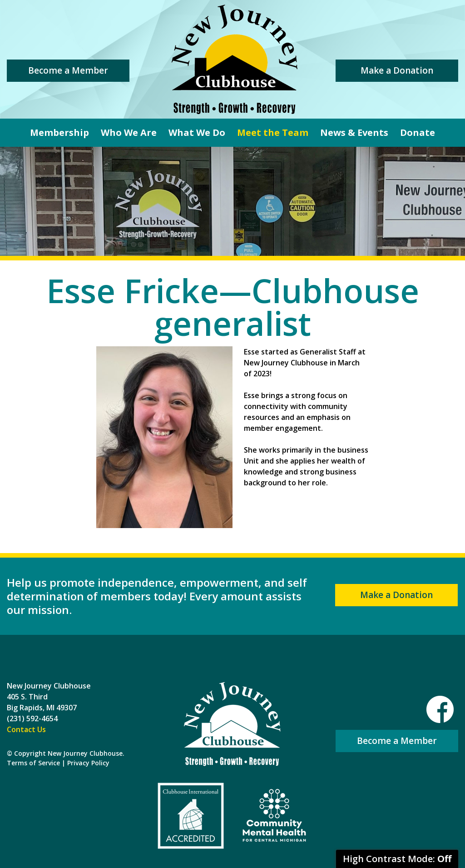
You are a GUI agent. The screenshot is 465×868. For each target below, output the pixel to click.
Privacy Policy (88, 763)
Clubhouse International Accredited (191, 816)
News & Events (354, 132)
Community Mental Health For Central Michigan (274, 816)
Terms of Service (33, 763)
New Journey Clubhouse (234, 59)
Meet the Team (273, 132)
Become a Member (68, 70)
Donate (418, 132)
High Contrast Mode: (397, 859)
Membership (59, 132)
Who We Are (129, 132)
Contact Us (26, 729)
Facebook (440, 709)
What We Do (197, 132)
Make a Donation (397, 70)
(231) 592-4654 (32, 718)
